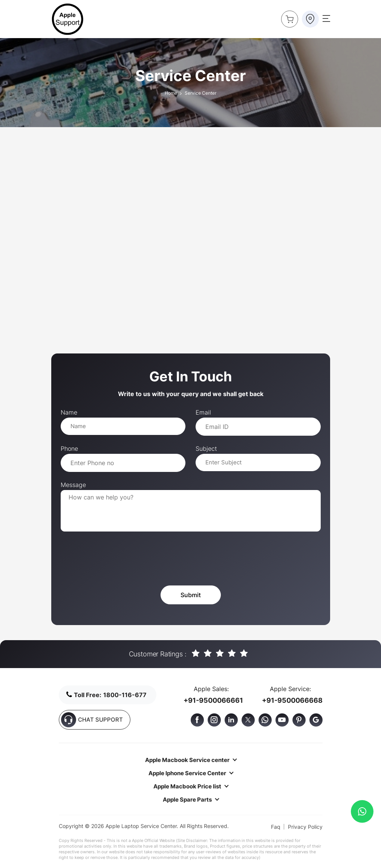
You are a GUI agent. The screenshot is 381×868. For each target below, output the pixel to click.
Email (203, 412)
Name (69, 412)
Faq (276, 827)
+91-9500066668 (292, 700)
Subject (206, 449)
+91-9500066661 (213, 700)
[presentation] (118, 559)
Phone (69, 449)
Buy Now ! (287, 17)
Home (171, 93)
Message (73, 485)
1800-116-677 (125, 695)
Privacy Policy (305, 827)
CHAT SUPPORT (92, 720)
